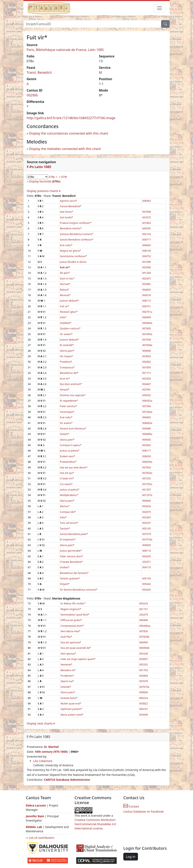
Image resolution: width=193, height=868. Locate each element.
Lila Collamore (43, 761)
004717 (147, 240)
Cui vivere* (66, 484)
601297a (147, 495)
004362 (147, 362)
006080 (147, 429)
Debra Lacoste (36, 805)
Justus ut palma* (70, 451)
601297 (147, 490)
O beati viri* (67, 478)
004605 (147, 290)
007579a (147, 540)
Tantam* (65, 529)
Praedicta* (66, 362)
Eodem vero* (68, 456)
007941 (147, 390)
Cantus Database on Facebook (144, 811)
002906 (32, 95)
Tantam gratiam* (70, 578)
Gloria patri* (67, 351)
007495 (147, 328)
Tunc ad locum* (69, 523)
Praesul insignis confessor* (76, 223)
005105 (147, 529)
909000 (147, 351)
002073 (147, 512)
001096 (147, 262)
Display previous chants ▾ (44, 191)
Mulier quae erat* (71, 704)
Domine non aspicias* (73, 395)
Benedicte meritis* (71, 228)
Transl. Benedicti (39, 72)
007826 (144, 631)
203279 (144, 615)
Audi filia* (66, 637)
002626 (147, 506)
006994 (144, 642)
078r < (53, 177)
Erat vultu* (66, 245)
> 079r (63, 177)
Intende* (66, 687)
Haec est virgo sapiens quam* (78, 659)
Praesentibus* (68, 462)
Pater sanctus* (69, 406)
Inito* (63, 317)
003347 (147, 517)
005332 (144, 665)
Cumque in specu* (71, 445)
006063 (147, 201)
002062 (147, 445)
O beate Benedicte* (71, 562)
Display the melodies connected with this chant (65, 149)
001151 (144, 609)
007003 (147, 467)
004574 (147, 295)
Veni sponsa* (68, 654)
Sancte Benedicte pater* (74, 534)
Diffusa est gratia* (71, 620)
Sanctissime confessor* (74, 256)
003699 (144, 715)
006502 (147, 395)
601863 (147, 223)
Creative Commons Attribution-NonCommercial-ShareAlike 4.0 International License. (95, 824)
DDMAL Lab (34, 827)
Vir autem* (66, 334)
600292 (147, 228)
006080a (147, 434)
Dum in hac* (67, 279)
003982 (147, 284)
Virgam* (65, 584)
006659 (147, 456)
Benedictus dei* (69, 373)
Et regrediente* (69, 401)
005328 (144, 654)
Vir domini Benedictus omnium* (79, 590)
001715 (147, 373)
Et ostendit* (67, 345)
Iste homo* (67, 212)
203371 (147, 562)
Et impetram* (68, 540)
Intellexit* (66, 323)
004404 (144, 676)
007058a (147, 345)
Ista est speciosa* (71, 642)
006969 (147, 317)
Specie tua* (67, 681)
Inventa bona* (69, 698)
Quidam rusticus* (70, 328)
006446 (144, 620)
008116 (147, 551)
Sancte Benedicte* (71, 206)
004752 (147, 256)
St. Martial (51, 747)
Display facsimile (45, 181)
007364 (147, 406)
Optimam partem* (71, 709)
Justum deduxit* (69, 301)
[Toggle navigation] (159, 8)
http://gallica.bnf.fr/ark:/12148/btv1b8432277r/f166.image (71, 118)
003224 (144, 603)
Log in (131, 857)
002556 (147, 379)
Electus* (65, 506)
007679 (144, 681)
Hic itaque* (67, 356)
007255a (147, 484)
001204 (147, 273)
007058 (147, 340)
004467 (147, 384)
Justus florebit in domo (73, 262)
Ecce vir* (65, 379)
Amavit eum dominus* (73, 429)
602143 (147, 234)
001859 (147, 367)
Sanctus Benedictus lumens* (77, 234)
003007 (144, 659)
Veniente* (66, 665)
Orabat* (65, 567)
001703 (144, 670)
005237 (147, 523)
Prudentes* (67, 676)
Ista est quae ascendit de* (76, 648)
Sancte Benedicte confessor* (77, 240)
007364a (147, 412)
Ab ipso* (65, 273)
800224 (144, 698)
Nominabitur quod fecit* (75, 615)
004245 (147, 556)
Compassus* (67, 367)
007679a (144, 687)
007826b (144, 637)
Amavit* (65, 390)
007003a (147, 473)
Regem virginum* (71, 609)
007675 (147, 217)
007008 (147, 212)
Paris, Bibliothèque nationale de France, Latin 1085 (65, 50)
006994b (144, 648)
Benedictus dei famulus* (74, 573)
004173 (147, 567)
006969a (147, 323)
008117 (147, 451)
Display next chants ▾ (41, 723)
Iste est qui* (67, 473)
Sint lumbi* (67, 217)
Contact (131, 806)
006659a (147, 462)
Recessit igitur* (69, 312)
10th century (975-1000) (51, 752)
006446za (145, 626)
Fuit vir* (65, 306)
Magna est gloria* (70, 251)
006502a (147, 401)
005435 (147, 590)
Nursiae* (65, 284)
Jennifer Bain (35, 816)
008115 (147, 301)
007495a (147, 334)
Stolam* (65, 434)
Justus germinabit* (71, 551)
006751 (147, 306)
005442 (147, 584)
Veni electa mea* (70, 631)
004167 (144, 709)
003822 (144, 704)
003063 (147, 356)
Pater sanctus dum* (72, 556)
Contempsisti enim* (72, 626)
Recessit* (65, 295)
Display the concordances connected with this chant (69, 133)
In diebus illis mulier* (73, 603)
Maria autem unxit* (72, 715)
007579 (147, 534)
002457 (147, 279)
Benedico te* (68, 670)
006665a (147, 423)
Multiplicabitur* (69, 495)
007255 (147, 478)
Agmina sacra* (69, 201)
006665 (147, 245)
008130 (147, 251)
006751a (147, 312)
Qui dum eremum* (71, 384)
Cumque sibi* (68, 512)
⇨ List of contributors (40, 838)
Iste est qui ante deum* (74, 467)
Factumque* (67, 412)
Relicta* (65, 290)
